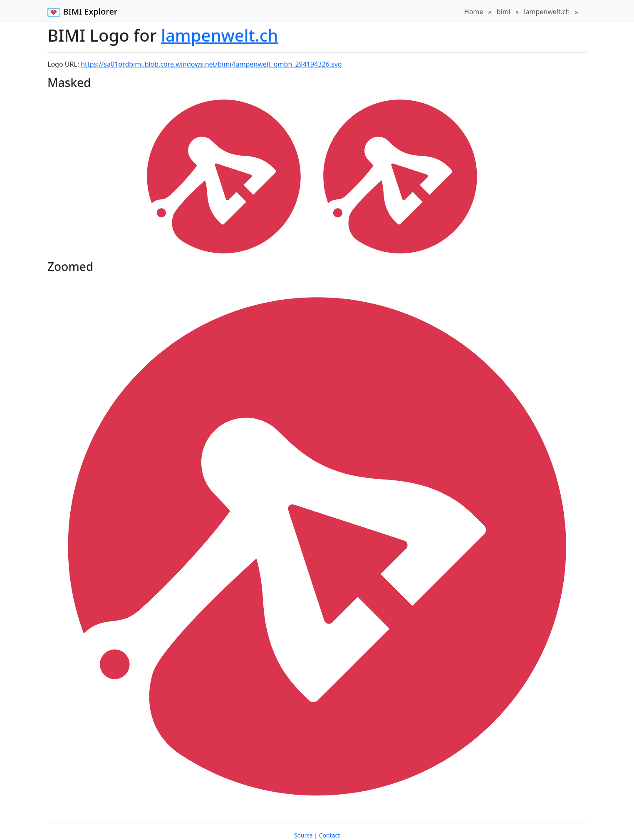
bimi (504, 12)
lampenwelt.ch (547, 12)
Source (303, 835)
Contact (330, 835)
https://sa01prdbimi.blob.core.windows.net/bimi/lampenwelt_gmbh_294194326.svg (211, 64)
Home (474, 12)
